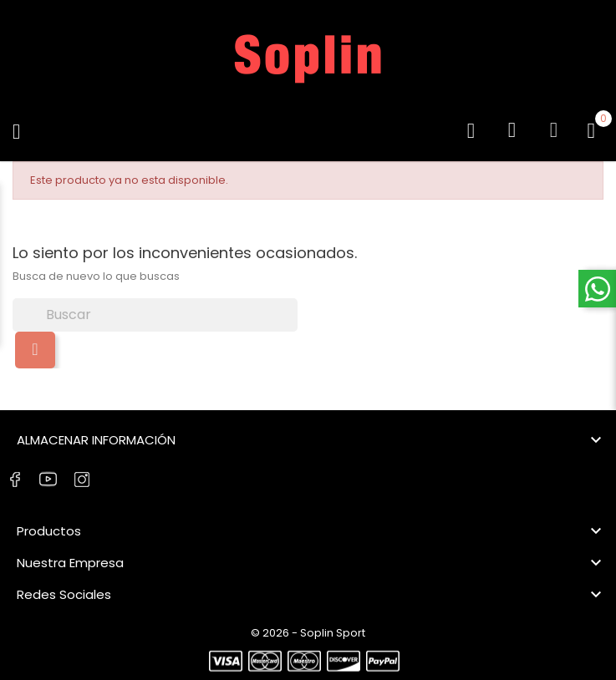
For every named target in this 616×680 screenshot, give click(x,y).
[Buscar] (155, 315)
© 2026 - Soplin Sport (308, 633)
